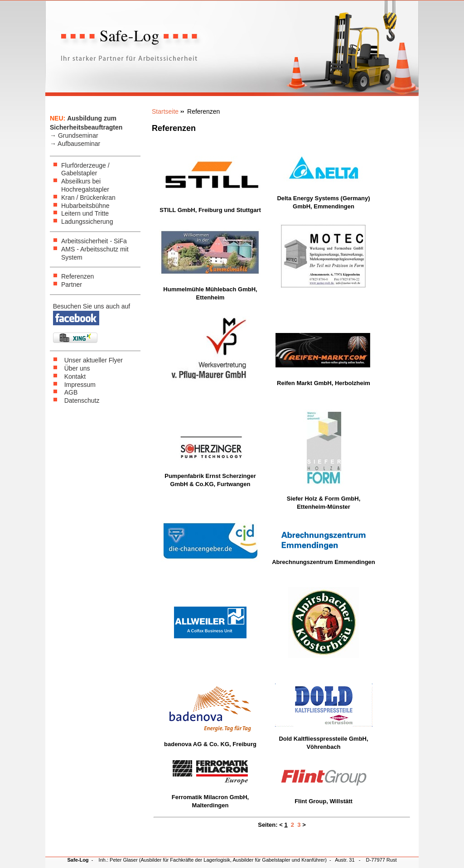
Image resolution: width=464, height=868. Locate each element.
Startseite (165, 111)
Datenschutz (82, 400)
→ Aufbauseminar (75, 144)
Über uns (77, 368)
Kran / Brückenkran (88, 198)
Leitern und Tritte (85, 213)
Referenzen (77, 276)
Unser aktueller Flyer (94, 360)
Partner (72, 285)
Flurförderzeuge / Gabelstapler (85, 169)
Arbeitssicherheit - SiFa (94, 241)
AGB (71, 392)
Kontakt (75, 376)
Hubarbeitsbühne (85, 206)
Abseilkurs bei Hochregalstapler (85, 185)
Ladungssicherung (87, 222)
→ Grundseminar (74, 135)
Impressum (80, 385)
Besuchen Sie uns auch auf (92, 306)
